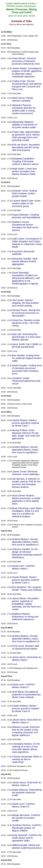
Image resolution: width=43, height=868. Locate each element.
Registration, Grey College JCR (25, 36)
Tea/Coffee (17, 94)
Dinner (15, 40)
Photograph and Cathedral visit (25, 668)
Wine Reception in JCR (22, 766)
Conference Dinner (20, 770)
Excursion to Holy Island (22, 404)
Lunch (15, 118)
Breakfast (16, 48)
